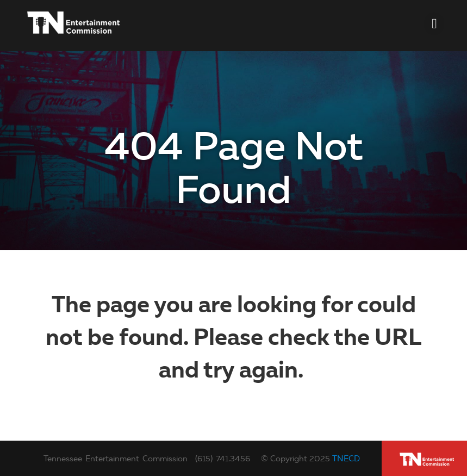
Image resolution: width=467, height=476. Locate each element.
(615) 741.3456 (223, 459)
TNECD (346, 459)
